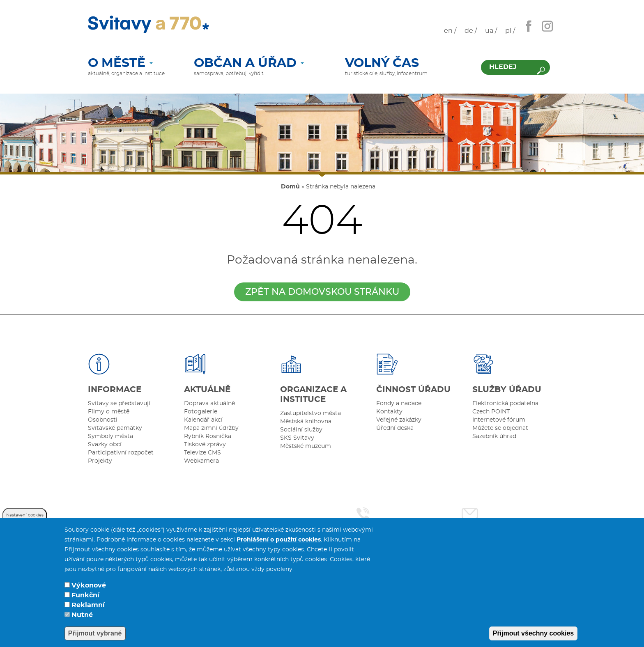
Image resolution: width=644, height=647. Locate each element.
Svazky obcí (105, 445)
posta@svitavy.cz (512, 528)
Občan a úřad (249, 64)
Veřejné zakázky (399, 420)
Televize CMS (202, 453)
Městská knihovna (306, 422)
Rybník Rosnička (208, 436)
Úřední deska (395, 428)
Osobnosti (103, 420)
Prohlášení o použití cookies (279, 551)
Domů (290, 187)
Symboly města (110, 436)
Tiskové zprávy (205, 445)
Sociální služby (301, 430)
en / (450, 31)
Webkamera (201, 461)
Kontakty (389, 412)
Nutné (82, 626)
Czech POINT (491, 412)
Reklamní (88, 616)
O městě (120, 64)
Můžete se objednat (500, 428)
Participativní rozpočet (121, 453)
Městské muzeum (306, 446)
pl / (510, 31)
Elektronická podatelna (505, 404)
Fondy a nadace (399, 404)
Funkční (85, 606)
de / (471, 31)
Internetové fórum (499, 420)
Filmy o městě (109, 412)
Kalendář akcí (203, 420)
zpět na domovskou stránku (322, 292)
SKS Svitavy (297, 438)
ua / (491, 31)
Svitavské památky (115, 428)
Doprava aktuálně (209, 404)
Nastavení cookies (25, 526)
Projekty (100, 461)
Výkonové (89, 596)
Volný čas (382, 64)
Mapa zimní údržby (211, 428)
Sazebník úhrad (494, 436)
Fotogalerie (201, 412)
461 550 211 (384, 528)
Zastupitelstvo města (310, 413)
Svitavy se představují (119, 404)
